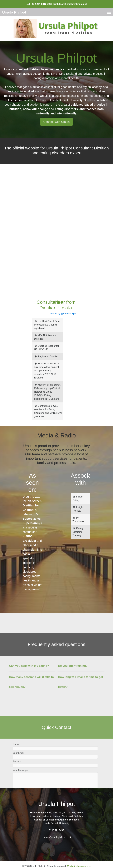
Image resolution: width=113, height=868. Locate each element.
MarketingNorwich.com (79, 866)
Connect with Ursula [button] (57, 122)
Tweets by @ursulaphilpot (50, 314)
